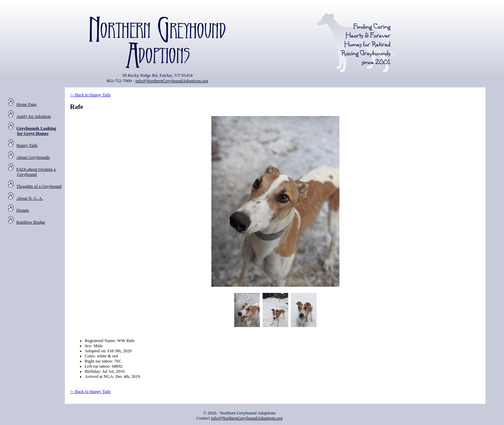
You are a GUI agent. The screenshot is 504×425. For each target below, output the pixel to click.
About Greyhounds (33, 157)
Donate (23, 210)
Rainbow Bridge (31, 222)
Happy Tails (27, 145)
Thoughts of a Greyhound (39, 186)
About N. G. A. (30, 198)
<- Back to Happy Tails (90, 95)
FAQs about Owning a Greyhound (36, 172)
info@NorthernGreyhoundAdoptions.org (172, 81)
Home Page (26, 104)
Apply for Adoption (34, 116)
